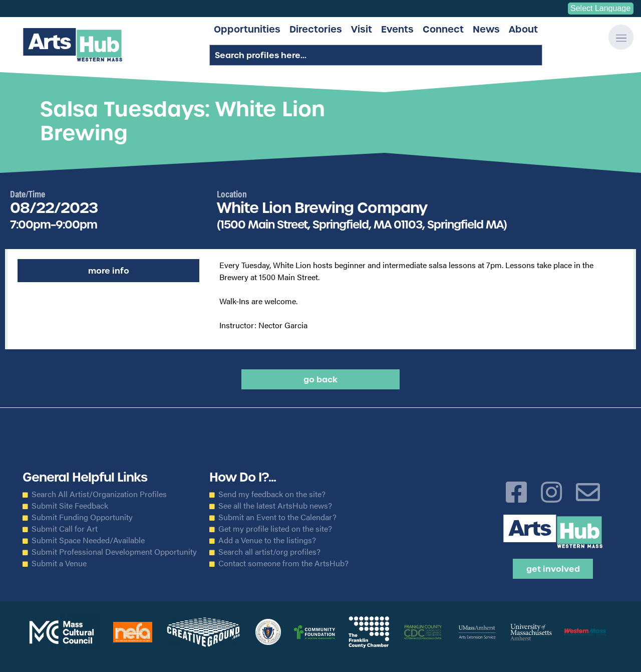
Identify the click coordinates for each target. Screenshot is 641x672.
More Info (109, 271)
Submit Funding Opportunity (82, 517)
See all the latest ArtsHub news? (275, 506)
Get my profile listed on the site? (275, 529)
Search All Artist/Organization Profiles (99, 494)
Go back (320, 379)
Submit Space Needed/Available (88, 540)
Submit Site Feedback (70, 506)
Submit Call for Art (65, 529)
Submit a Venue (59, 563)
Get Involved (553, 569)
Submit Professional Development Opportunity (114, 552)
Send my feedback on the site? (272, 494)
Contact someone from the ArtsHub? (283, 563)
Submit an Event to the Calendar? (277, 517)
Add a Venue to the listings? (267, 540)
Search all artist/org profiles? (269, 552)
